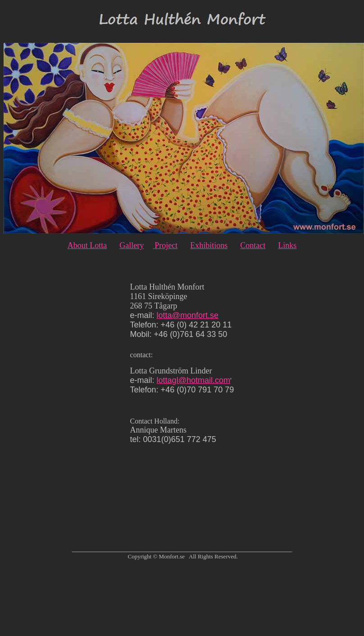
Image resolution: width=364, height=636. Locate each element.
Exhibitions (209, 245)
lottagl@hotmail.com (193, 380)
